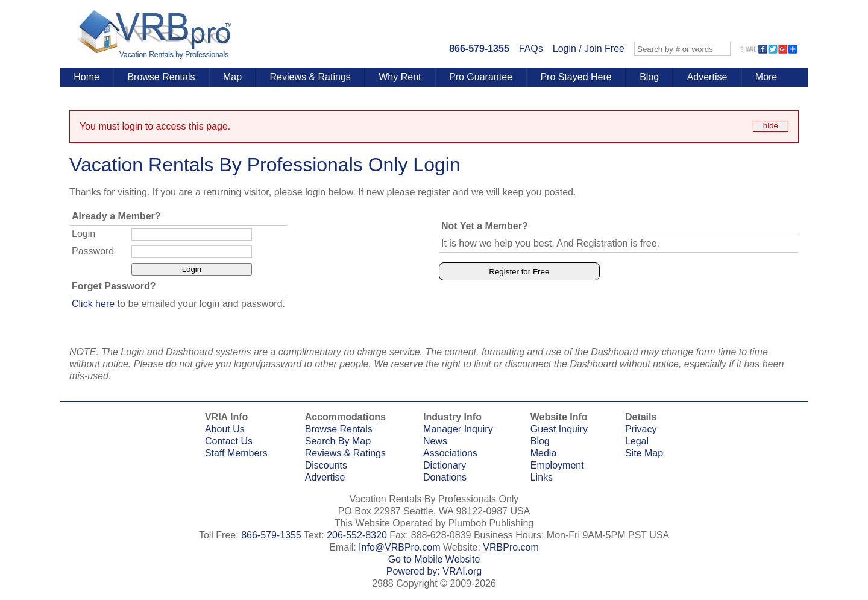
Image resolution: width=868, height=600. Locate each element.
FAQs (531, 49)
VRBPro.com (511, 547)
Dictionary (445, 465)
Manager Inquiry (458, 429)
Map (232, 77)
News (435, 441)
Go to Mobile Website (434, 559)
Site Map (644, 453)
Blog (649, 77)
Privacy (641, 429)
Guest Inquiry (559, 429)
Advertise (707, 77)
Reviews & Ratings (310, 77)
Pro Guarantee (481, 77)
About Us (225, 429)
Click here (93, 304)
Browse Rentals (161, 77)
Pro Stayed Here (576, 77)
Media (544, 453)
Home (86, 77)
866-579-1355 (479, 49)
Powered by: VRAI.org (434, 571)
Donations (445, 477)
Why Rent (400, 77)
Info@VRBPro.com (399, 547)
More (766, 77)
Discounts (326, 465)
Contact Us (229, 441)
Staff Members (236, 453)
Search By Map (338, 441)
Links (542, 477)
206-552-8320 (357, 535)
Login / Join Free (589, 49)
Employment (557, 465)
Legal (637, 441)
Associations (450, 453)
